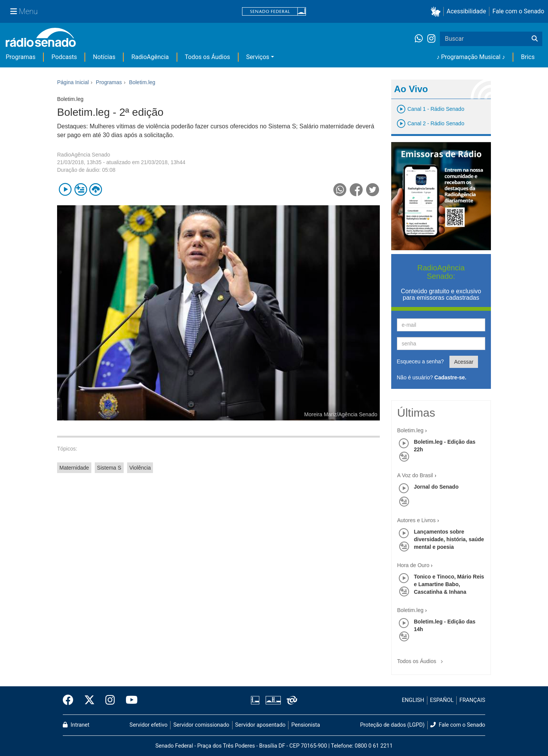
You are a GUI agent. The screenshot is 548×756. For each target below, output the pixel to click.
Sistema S (109, 468)
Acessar (464, 362)
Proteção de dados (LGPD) (392, 725)
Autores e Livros (417, 520)
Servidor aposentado (260, 725)
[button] (437, 12)
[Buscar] (535, 39)
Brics (528, 57)
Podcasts (64, 57)
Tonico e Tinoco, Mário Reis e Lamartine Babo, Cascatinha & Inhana (449, 584)
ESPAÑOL (442, 700)
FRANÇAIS (472, 700)
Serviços (258, 57)
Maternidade (74, 468)
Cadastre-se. (450, 377)
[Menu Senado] (24, 11)
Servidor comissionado (202, 725)
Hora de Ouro (413, 565)
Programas (21, 57)
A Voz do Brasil (415, 475)
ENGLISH (413, 700)
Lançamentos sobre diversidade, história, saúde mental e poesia (449, 539)
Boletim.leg (410, 430)
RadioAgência (150, 57)
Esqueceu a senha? (421, 361)
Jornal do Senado (436, 487)
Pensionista (306, 725)
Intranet (76, 725)
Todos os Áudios (208, 57)
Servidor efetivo (148, 725)
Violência (140, 468)
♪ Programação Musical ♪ (471, 57)
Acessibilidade (467, 11)
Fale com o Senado (518, 11)
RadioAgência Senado (84, 155)
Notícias (104, 57)
